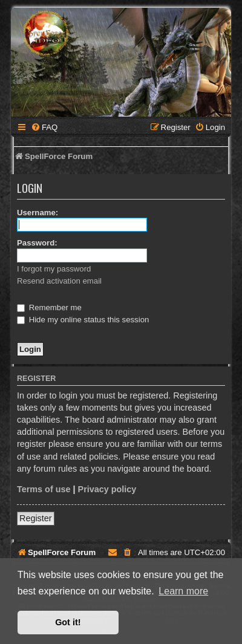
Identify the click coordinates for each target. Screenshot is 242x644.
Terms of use (44, 489)
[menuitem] (44, 127)
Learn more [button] (183, 591)
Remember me (49, 307)
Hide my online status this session (83, 320)
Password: (37, 243)
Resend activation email (59, 281)
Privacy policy (107, 489)
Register (36, 518)
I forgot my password (54, 269)
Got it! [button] (68, 622)
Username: (38, 213)
